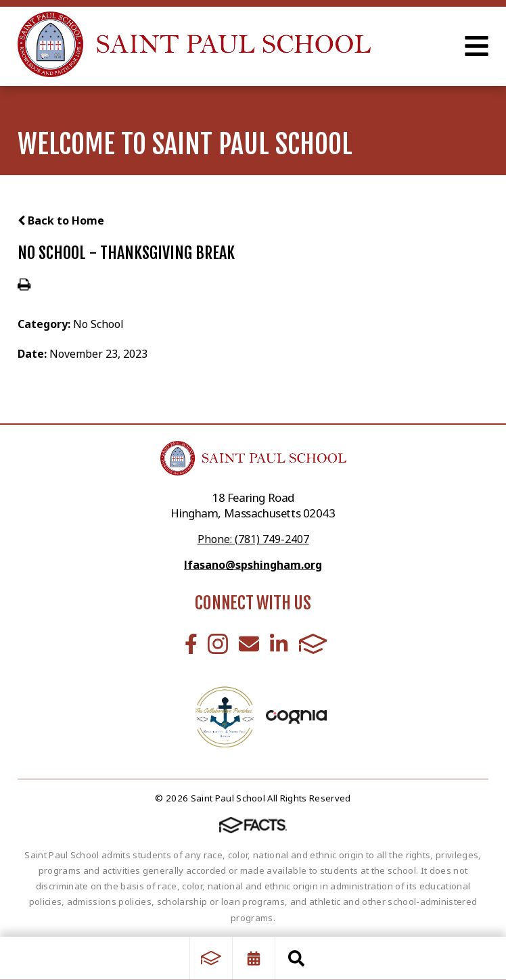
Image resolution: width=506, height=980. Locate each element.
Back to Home (61, 220)
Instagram (218, 644)
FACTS (313, 644)
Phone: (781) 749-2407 (253, 539)
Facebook (191, 644)
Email (249, 644)
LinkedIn (279, 644)
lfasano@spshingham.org (253, 565)
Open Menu (477, 46)
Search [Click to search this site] (296, 958)
